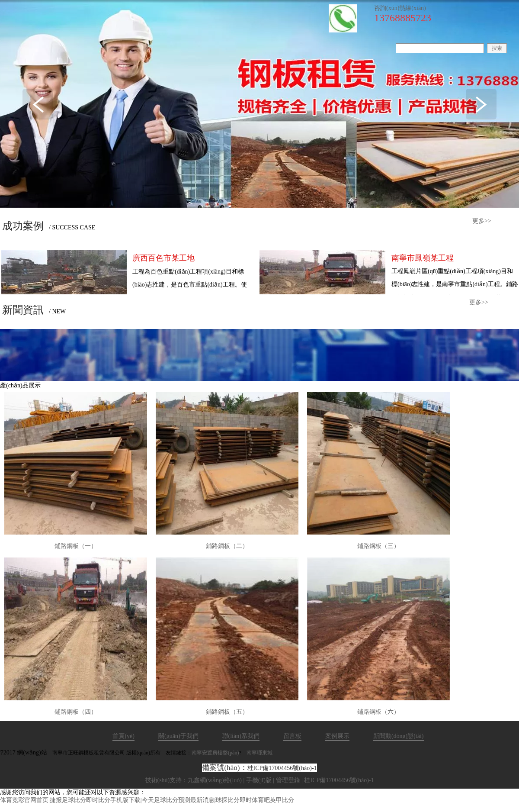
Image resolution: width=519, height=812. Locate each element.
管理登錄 (288, 780)
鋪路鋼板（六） (378, 712)
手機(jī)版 (259, 780)
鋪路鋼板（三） (378, 546)
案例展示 (337, 736)
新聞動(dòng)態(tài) (399, 736)
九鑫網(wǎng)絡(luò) (215, 780)
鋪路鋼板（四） (76, 712)
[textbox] (440, 48)
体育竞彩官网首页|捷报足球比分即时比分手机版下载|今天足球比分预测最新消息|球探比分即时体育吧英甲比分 (147, 800)
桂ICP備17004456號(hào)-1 (282, 768)
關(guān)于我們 (178, 736)
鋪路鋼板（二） (227, 546)
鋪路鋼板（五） (227, 712)
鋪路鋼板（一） (76, 546)
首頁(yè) (123, 736)
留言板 (292, 736)
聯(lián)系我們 (241, 736)
